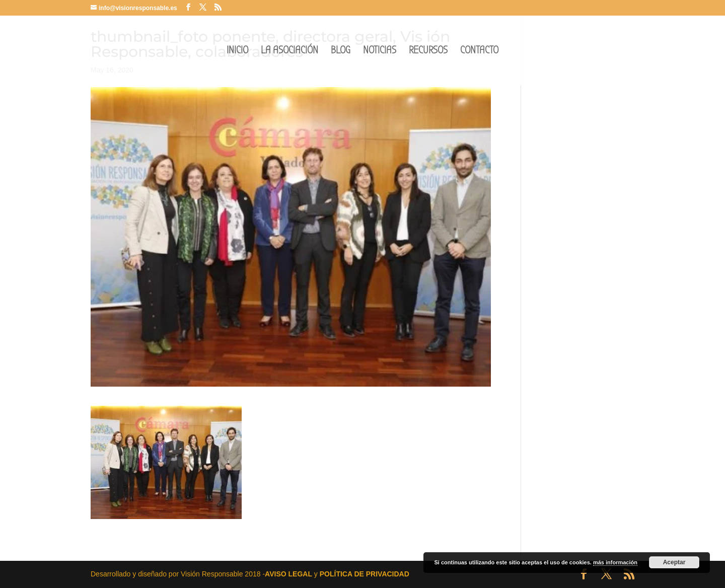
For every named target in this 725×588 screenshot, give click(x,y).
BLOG (341, 52)
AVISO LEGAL (288, 574)
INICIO (237, 52)
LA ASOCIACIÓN (289, 52)
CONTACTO (479, 52)
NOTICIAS (380, 52)
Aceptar (674, 562)
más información (615, 562)
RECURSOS (428, 52)
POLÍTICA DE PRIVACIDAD (365, 574)
